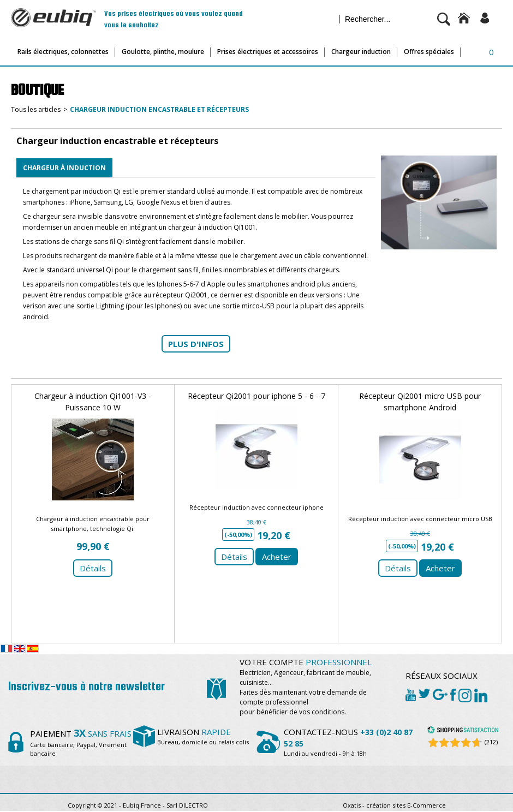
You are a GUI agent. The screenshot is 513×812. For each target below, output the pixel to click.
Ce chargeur (42, 216)
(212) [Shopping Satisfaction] (491, 742)
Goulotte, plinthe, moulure (163, 52)
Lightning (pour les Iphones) (139, 306)
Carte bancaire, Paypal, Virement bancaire (81, 744)
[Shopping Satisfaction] (463, 732)
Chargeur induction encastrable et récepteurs (159, 109)
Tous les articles (36, 109)
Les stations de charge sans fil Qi (73, 241)
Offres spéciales (429, 52)
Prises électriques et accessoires (268, 52)
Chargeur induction (361, 52)
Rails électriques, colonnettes (63, 52)
